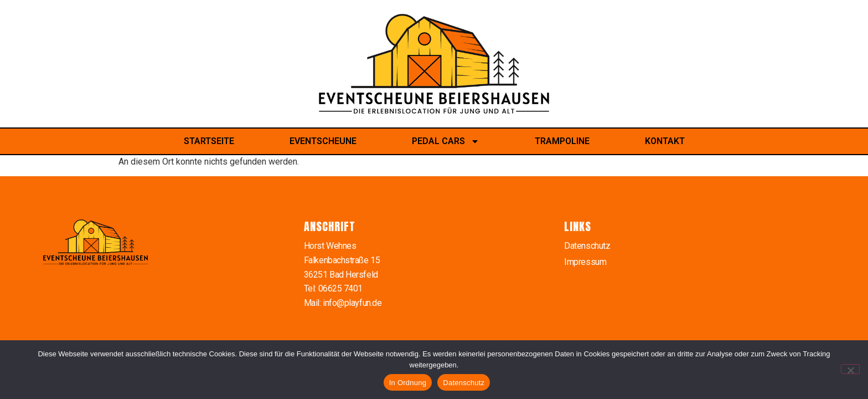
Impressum (585, 262)
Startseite (209, 141)
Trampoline (562, 141)
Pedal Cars (446, 141)
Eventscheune (323, 141)
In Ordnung (408, 383)
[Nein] (850, 369)
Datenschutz (587, 246)
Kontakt (665, 141)
